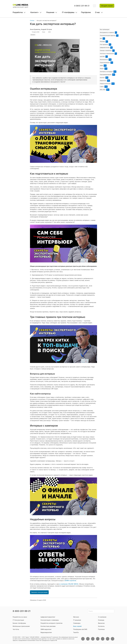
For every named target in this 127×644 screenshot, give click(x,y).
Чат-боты (16, 629)
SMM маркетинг (46, 629)
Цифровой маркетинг (48, 617)
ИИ (101, 38)
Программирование (106, 75)
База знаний (77, 626)
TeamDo (76, 632)
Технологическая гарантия (108, 35)
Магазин (76, 617)
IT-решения (77, 620)
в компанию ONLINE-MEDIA (69, 584)
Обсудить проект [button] (107, 6)
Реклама (102, 41)
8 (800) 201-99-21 (82, 6)
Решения (50, 12)
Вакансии (101, 623)
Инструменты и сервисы (107, 32)
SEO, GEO (103, 90)
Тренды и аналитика (106, 50)
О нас (97, 12)
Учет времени (104, 44)
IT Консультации (18, 620)
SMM (101, 66)
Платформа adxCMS (80, 629)
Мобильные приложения (21, 626)
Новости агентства (105, 84)
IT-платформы (68, 12)
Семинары (77, 623)
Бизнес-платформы (19, 623)
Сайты (102, 87)
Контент (102, 78)
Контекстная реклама (48, 626)
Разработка (18, 12)
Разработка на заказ (20, 617)
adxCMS (102, 56)
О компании (102, 617)
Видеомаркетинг (46, 632)
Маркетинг (103, 81)
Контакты (101, 626)
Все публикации (105, 29)
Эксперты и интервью (106, 72)
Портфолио (86, 12)
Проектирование (105, 63)
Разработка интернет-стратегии (51, 623)
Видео (102, 69)
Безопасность (104, 60)
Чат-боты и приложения (107, 53)
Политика (101, 629)
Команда (101, 620)
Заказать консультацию (39, 592)
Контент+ (35, 12)
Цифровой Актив (105, 47)
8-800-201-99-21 (22, 611)
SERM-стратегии (70, 581)
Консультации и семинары (50, 620)
